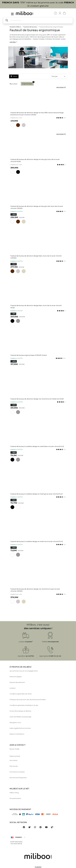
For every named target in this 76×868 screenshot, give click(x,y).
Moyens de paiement (17, 682)
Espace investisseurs (17, 734)
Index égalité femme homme (20, 728)
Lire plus (13, 42)
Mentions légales (16, 677)
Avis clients (13, 760)
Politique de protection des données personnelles (28, 700)
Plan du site (14, 766)
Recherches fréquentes (18, 778)
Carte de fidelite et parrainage (20, 717)
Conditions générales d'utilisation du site (24, 705)
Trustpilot (38, 867)
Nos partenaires (15, 798)
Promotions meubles (17, 772)
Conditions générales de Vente (21, 694)
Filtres (14, 76)
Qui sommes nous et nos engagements (24, 671)
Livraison (13, 688)
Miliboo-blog (14, 793)
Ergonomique (28, 83)
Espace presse (15, 756)
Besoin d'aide (15, 749)
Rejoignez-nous (15, 723)
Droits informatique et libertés (20, 711)
